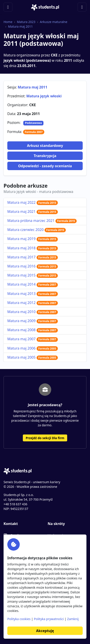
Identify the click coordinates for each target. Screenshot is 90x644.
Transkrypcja (45, 156)
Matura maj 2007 (33, 339)
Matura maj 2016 (33, 266)
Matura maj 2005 (33, 357)
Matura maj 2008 (33, 330)
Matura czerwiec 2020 (37, 230)
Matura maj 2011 (20, 26)
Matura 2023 (26, 22)
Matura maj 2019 (33, 239)
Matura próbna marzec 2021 (42, 221)
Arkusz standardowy (45, 146)
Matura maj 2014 (33, 284)
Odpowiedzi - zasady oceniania (45, 166)
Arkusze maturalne (54, 22)
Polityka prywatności (49, 619)
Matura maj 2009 (33, 321)
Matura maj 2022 (33, 202)
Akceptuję (45, 631)
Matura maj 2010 (33, 312)
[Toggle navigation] (8, 7)
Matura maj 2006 (33, 348)
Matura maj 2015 (33, 275)
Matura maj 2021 (33, 211)
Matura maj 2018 (33, 248)
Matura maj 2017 (33, 257)
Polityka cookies (19, 619)
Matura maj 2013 (33, 294)
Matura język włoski (44, 96)
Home (8, 22)
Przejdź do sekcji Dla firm (45, 438)
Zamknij (73, 619)
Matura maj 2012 (33, 303)
